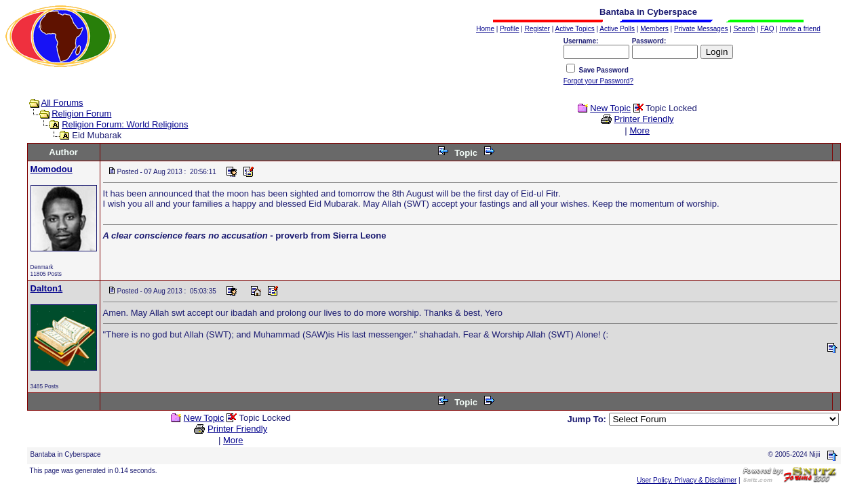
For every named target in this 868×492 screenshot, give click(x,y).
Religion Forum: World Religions (125, 124)
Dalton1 (47, 288)
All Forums (62, 103)
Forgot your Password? (598, 81)
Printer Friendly (644, 119)
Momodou (52, 169)
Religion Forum (81, 114)
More (639, 130)
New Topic (610, 108)
